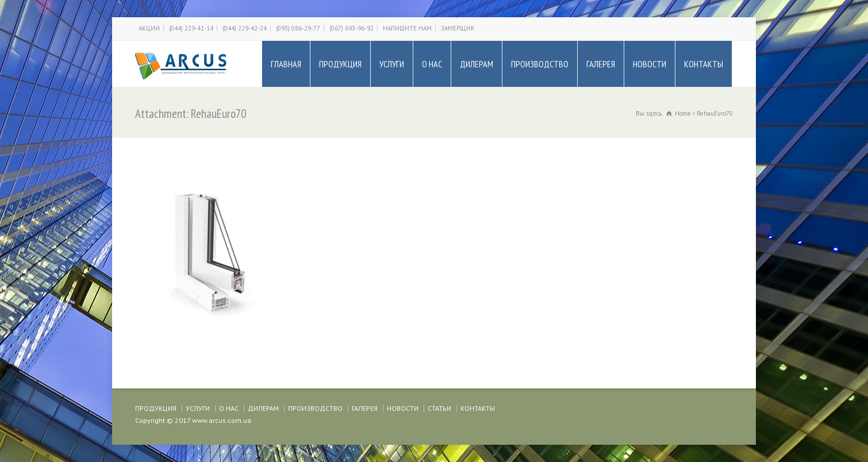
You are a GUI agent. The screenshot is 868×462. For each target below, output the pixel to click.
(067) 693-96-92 (352, 28)
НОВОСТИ (650, 64)
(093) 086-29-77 (298, 28)
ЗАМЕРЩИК (458, 28)
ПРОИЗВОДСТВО (540, 64)
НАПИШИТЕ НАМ (407, 28)
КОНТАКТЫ (704, 64)
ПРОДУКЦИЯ (340, 64)
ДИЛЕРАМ (477, 64)
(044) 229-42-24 (245, 28)
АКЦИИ (149, 28)
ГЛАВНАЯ (286, 64)
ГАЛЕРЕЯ (601, 64)
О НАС (432, 64)
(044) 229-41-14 (191, 28)
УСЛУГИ (392, 64)
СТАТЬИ (439, 408)
